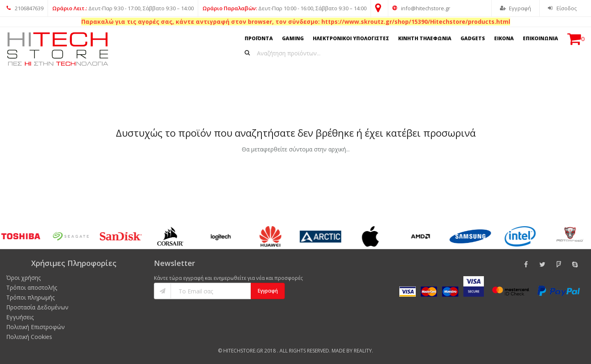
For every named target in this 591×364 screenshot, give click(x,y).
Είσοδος (562, 8)
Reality (363, 351)
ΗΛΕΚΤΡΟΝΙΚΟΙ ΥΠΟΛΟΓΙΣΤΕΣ (351, 38)
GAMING (293, 38)
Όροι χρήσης (23, 278)
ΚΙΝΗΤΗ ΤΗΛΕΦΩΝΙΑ (425, 38)
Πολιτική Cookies (29, 337)
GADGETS (473, 38)
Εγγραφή (515, 8)
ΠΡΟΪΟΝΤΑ (259, 38)
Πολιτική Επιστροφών (36, 327)
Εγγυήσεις (20, 317)
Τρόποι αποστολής (32, 287)
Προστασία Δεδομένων (37, 307)
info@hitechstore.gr (421, 8)
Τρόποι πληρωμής (30, 297)
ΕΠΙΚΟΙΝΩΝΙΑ (541, 38)
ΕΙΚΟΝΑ (504, 38)
